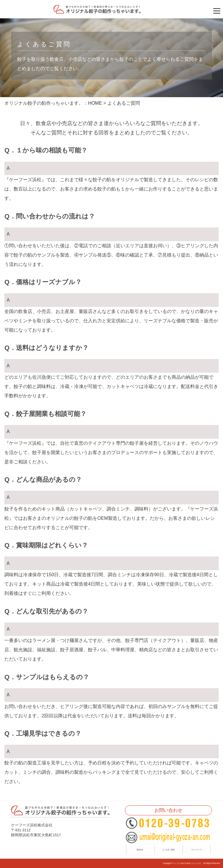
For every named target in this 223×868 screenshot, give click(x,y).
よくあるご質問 (168, 850)
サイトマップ (197, 850)
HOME (95, 103)
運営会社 (140, 850)
